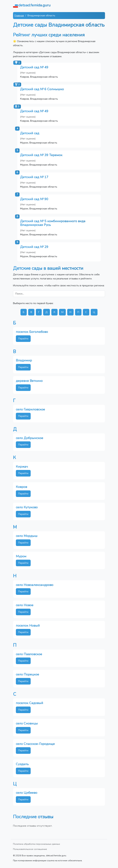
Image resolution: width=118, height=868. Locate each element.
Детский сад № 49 (34, 67)
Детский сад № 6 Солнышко (42, 89)
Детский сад (30, 133)
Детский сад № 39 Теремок (41, 155)
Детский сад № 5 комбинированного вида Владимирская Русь (53, 223)
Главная (19, 15)
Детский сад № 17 (34, 177)
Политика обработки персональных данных (37, 844)
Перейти (23, 339)
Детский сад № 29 (34, 247)
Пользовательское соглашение (30, 849)
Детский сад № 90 (34, 199)
